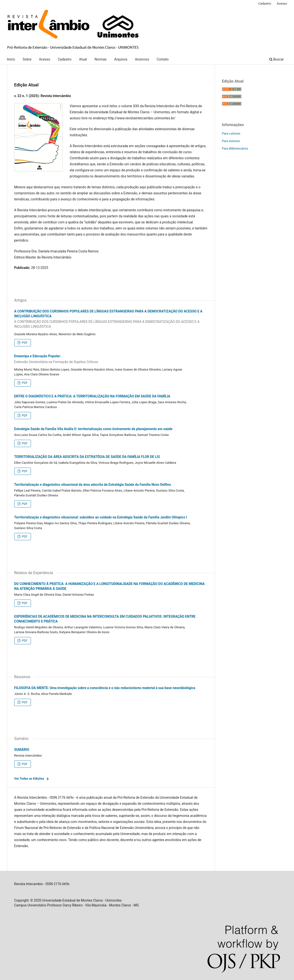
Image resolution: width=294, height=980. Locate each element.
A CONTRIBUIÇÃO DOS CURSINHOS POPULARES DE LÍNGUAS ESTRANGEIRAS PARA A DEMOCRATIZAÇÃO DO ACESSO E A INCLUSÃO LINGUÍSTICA (111, 319)
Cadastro (65, 59)
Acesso (44, 59)
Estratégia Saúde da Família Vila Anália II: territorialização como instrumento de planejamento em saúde (93, 429)
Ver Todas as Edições (29, 779)
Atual (83, 59)
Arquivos (121, 59)
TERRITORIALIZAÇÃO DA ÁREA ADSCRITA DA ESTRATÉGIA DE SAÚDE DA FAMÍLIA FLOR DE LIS (87, 457)
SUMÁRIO (22, 750)
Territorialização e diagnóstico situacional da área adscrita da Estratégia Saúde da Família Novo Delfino (93, 485)
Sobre (27, 59)
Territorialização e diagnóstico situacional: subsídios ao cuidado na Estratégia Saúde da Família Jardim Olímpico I (101, 517)
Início (11, 59)
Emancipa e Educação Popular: (111, 359)
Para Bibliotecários (235, 148)
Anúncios (142, 59)
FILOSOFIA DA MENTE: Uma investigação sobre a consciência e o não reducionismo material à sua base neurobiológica (105, 688)
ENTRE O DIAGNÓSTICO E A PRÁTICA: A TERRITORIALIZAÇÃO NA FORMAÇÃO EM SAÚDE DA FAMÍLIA (92, 396)
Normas (100, 59)
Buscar (277, 59)
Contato (162, 59)
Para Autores (231, 141)
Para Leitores (231, 133)
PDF (24, 343)
